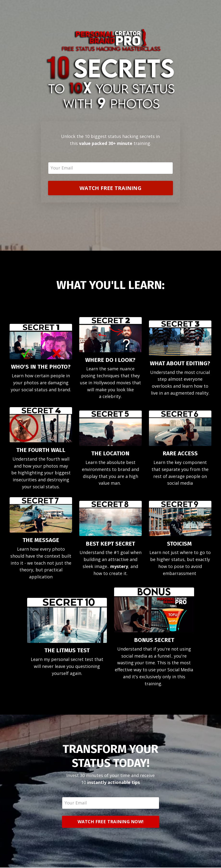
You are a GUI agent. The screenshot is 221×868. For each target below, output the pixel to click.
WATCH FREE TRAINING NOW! (110, 822)
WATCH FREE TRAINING (110, 188)
